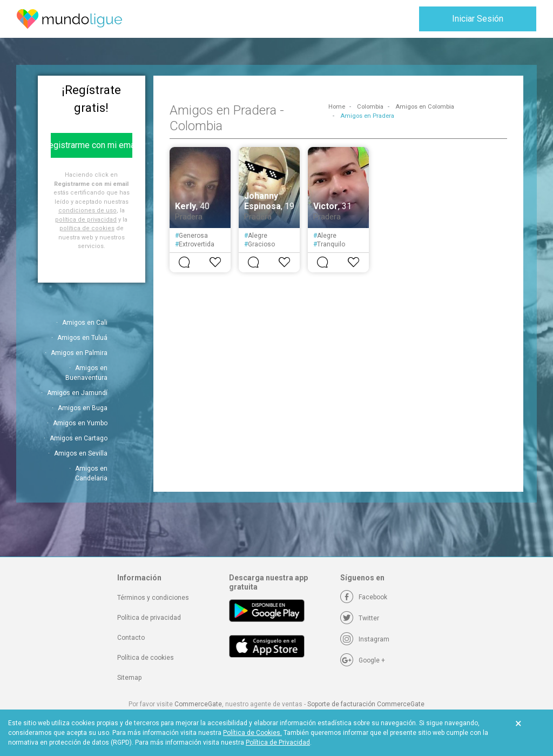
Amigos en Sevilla (81, 453)
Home (337, 107)
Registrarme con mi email (92, 145)
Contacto (131, 638)
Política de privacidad (149, 618)
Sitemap (129, 678)
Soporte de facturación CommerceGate (366, 704)
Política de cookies (146, 658)
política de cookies (87, 228)
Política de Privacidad (278, 742)
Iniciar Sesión (478, 19)
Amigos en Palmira (79, 353)
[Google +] (363, 660)
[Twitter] (360, 618)
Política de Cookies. (252, 733)
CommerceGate (198, 704)
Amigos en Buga (83, 408)
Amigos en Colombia (425, 107)
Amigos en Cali (85, 323)
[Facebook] (364, 597)
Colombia (370, 107)
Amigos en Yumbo (80, 423)
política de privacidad (86, 220)
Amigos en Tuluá (82, 338)
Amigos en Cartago (79, 438)
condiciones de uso (87, 210)
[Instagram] (365, 639)
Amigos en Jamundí (77, 393)
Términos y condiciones (153, 598)
